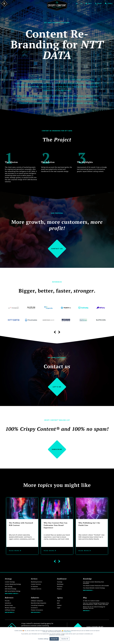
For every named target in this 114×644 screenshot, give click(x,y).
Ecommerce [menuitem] (34, 608)
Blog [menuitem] (85, 598)
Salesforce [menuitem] (8, 603)
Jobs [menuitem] (58, 603)
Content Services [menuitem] (36, 584)
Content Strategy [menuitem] (10, 582)
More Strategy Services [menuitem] (11, 594)
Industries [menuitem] (35, 598)
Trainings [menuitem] (60, 582)
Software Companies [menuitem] (37, 601)
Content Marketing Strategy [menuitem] (13, 584)
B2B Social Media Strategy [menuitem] (13, 591)
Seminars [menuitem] (60, 587)
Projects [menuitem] (59, 589)
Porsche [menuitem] (7, 601)
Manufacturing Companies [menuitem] (39, 603)
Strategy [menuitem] (8, 579)
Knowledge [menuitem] (87, 579)
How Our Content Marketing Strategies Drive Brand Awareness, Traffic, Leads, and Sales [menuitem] (96, 604)
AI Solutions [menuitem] (34, 587)
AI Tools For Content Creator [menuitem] (91, 601)
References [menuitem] (9, 598)
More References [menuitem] (9, 612)
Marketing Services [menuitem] (37, 582)
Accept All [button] (54, 639)
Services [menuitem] (34, 579)
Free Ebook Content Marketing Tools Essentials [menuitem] (94, 583)
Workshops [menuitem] (60, 584)
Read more (15, 551)
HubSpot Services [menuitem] (36, 589)
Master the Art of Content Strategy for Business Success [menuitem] (94, 608)
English (78, 4)
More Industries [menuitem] (35, 612)
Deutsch (83, 4)
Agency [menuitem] (60, 598)
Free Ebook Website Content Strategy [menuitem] (94, 588)
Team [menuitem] (59, 601)
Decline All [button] (65, 639)
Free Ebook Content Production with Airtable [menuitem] (96, 586)
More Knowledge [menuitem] (88, 590)
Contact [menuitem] (59, 605)
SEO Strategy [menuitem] (9, 587)
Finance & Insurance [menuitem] (37, 610)
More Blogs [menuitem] (86, 611)
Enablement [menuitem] (62, 579)
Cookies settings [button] (43, 639)
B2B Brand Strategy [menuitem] (11, 589)
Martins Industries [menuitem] (10, 608)
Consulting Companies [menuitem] (37, 605)
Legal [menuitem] (59, 608)
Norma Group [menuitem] (9, 605)
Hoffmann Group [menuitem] (10, 610)
